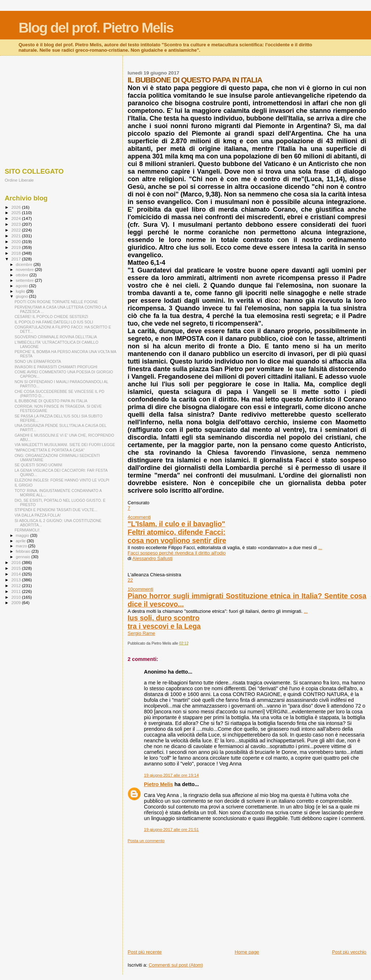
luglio (21, 291)
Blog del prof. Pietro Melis (96, 28)
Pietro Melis (158, 784)
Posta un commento (146, 841)
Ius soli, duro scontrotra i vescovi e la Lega (164, 622)
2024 (16, 218)
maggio (23, 535)
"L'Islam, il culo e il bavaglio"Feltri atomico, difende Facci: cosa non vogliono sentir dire (177, 532)
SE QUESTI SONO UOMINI (38, 465)
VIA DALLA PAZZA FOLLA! (37, 515)
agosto (23, 286)
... (320, 548)
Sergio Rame (141, 633)
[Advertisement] (247, 894)
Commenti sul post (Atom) (176, 965)
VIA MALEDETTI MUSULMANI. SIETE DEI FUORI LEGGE (65, 445)
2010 (16, 597)
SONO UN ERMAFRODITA (38, 361)
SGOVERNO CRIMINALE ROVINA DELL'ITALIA (56, 337)
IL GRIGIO (24, 485)
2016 (16, 562)
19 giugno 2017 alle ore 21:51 (171, 830)
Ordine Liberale (19, 180)
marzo (22, 546)
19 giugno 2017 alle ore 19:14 (171, 775)
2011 (16, 591)
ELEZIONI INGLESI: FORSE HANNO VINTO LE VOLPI (62, 480)
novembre (26, 270)
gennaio (24, 557)
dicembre (25, 264)
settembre (26, 280)
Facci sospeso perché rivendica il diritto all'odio (177, 553)
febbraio (24, 551)
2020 (16, 241)
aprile (21, 541)
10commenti (140, 589)
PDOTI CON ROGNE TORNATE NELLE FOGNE (56, 302)
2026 (16, 207)
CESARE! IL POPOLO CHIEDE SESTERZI (51, 317)
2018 (16, 253)
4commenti (139, 517)
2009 (16, 603)
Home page (247, 952)
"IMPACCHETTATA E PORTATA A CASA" (49, 450)
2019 (16, 247)
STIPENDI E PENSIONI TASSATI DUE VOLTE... (56, 510)
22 (130, 580)
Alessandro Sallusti (152, 558)
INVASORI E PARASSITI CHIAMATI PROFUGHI (56, 367)
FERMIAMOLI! (27, 530)
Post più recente (145, 952)
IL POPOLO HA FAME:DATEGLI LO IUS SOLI (54, 322)
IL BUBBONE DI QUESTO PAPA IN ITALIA (51, 401)
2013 (16, 580)
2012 (16, 586)
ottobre (23, 275)
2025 (16, 213)
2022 (16, 230)
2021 (16, 236)
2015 (16, 568)
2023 (16, 224)
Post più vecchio (349, 952)
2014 (16, 574)
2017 (16, 259)
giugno (23, 296)
